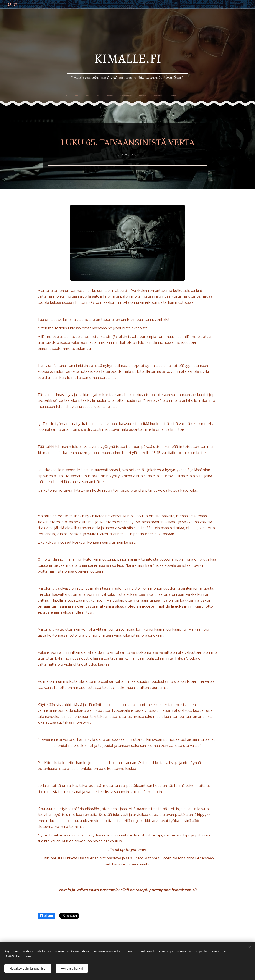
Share (46, 916)
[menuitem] (98, 95)
